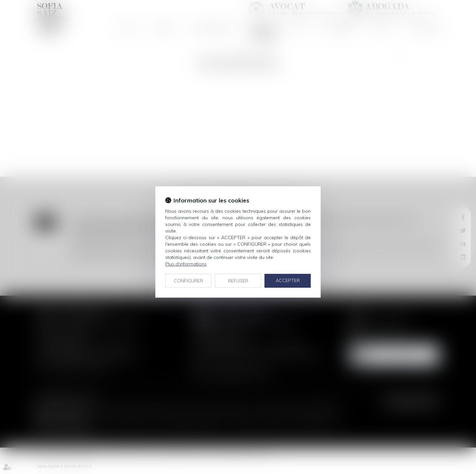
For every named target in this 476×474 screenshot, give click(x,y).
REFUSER (238, 281)
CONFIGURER (188, 281)
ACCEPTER (288, 280)
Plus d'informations (186, 264)
